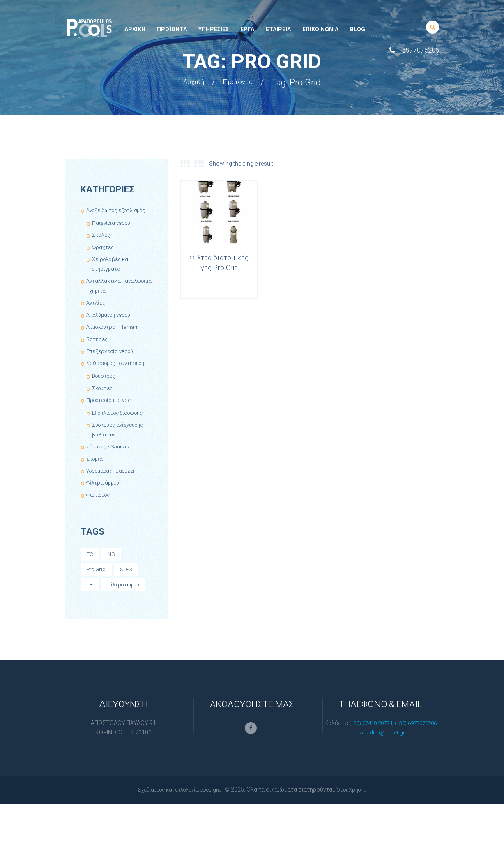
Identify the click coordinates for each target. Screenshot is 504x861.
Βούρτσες (106, 395)
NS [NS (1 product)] (112, 584)
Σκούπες (104, 407)
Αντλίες (97, 312)
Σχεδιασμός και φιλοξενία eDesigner (178, 847)
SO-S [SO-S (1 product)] (129, 600)
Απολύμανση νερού (112, 325)
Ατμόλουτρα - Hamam (116, 337)
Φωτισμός (100, 524)
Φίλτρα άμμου (104, 512)
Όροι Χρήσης (357, 847)
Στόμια (96, 488)
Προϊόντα (241, 82)
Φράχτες (104, 256)
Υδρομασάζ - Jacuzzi (114, 500)
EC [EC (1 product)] (90, 584)
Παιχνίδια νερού (113, 233)
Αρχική (190, 82)
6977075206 (421, 50)
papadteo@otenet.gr (381, 790)
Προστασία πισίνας (111, 420)
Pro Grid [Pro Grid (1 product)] (97, 600)
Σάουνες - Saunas (110, 476)
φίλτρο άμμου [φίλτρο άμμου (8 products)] (105, 632)
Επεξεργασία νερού (112, 361)
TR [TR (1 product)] (90, 616)
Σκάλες (102, 245)
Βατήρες (98, 349)
